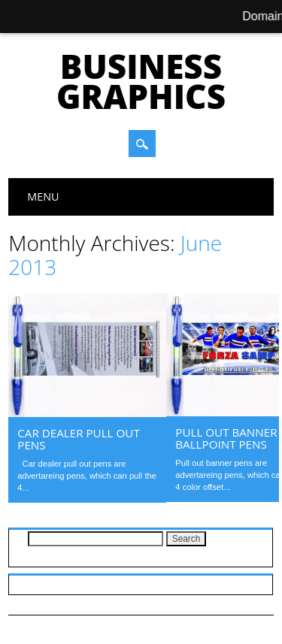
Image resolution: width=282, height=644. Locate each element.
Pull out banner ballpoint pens (226, 438)
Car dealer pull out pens (79, 439)
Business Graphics (141, 81)
